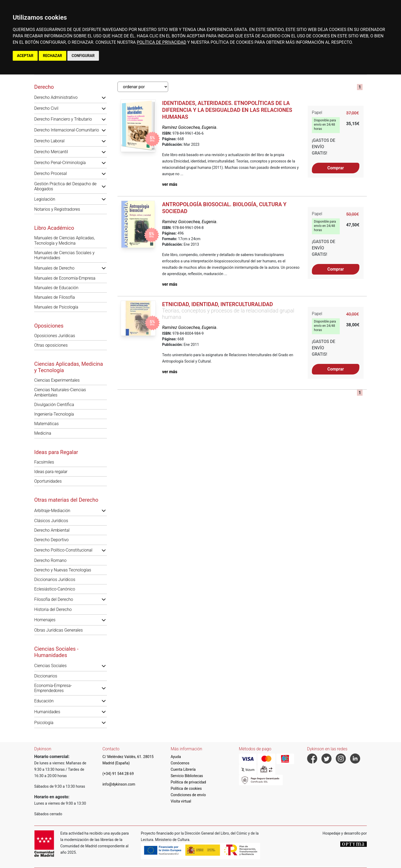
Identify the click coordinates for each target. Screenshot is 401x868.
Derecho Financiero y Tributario (63, 119)
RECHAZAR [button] (53, 56)
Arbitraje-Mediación (52, 511)
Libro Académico (54, 228)
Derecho (44, 87)
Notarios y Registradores (57, 209)
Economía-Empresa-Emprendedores (53, 688)
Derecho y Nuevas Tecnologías (63, 570)
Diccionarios (46, 676)
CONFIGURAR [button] (83, 56)
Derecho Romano (50, 560)
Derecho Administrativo (56, 97)
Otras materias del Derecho (66, 500)
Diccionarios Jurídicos (55, 580)
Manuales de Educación (56, 288)
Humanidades (47, 712)
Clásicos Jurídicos (51, 521)
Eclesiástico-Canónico (55, 589)
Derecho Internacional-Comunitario (67, 130)
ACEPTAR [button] (25, 56)
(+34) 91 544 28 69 (118, 774)
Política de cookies (186, 788)
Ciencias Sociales (50, 666)
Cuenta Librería (183, 769)
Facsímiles (44, 462)
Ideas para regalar (51, 472)
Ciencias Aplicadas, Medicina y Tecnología (69, 367)
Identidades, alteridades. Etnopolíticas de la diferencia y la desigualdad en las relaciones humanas (227, 110)
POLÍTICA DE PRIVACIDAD (162, 42)
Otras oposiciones (51, 345)
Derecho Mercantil (51, 152)
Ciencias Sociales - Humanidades (56, 652)
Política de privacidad (188, 782)
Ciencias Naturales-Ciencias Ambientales (60, 392)
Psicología (44, 723)
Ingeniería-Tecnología (54, 414)
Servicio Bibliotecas (187, 776)
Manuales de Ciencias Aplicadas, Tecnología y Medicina (64, 240)
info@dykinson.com (119, 784)
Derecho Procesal (51, 173)
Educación (44, 701)
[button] (104, 98)
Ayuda (176, 757)
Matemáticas (46, 424)
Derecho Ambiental (52, 530)
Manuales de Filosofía (55, 297)
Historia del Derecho (53, 609)
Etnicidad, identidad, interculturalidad (217, 304)
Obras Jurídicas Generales (58, 630)
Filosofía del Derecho (54, 599)
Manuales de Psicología (56, 307)
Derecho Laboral (49, 141)
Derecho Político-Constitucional (63, 550)
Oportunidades (48, 481)
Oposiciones (49, 326)
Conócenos (180, 763)
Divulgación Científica (54, 405)
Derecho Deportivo (51, 540)
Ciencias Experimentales (57, 380)
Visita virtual (181, 801)
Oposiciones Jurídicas (55, 336)
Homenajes (45, 620)
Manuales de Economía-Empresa (65, 278)
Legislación (45, 199)
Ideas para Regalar (56, 452)
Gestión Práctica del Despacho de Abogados (65, 186)
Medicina (43, 433)
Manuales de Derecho (54, 268)
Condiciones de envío (188, 795)
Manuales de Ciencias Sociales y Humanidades (64, 255)
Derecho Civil (46, 108)
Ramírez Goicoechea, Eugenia (189, 127)
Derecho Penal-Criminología (60, 163)
